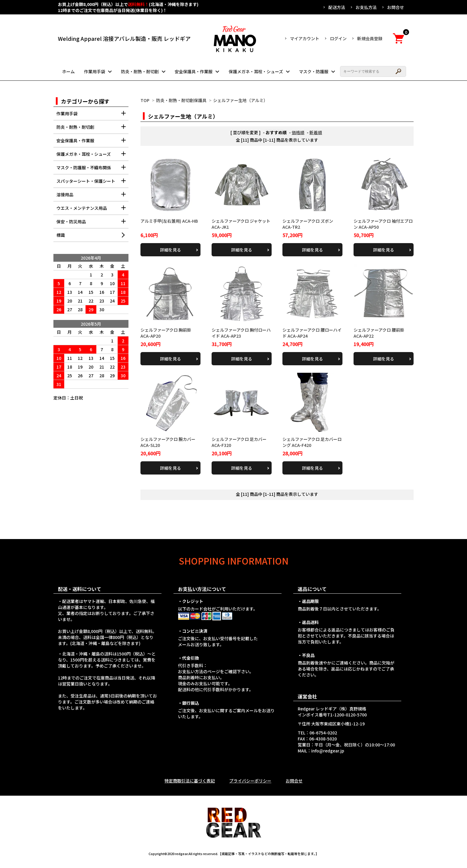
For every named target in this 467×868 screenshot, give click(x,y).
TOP (145, 100)
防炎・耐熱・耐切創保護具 (181, 100)
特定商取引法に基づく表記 (190, 781)
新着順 (316, 132)
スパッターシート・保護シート (92, 183)
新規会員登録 (370, 38)
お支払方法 (366, 7)
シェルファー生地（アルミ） (240, 100)
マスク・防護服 (314, 71)
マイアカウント (305, 38)
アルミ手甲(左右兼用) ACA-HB (169, 221)
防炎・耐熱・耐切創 (140, 71)
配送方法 (337, 7)
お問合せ (396, 7)
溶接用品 (92, 196)
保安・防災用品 (92, 223)
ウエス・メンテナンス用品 (92, 210)
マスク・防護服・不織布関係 (92, 169)
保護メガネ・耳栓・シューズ (256, 71)
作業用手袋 (95, 71)
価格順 (298, 132)
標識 (61, 235)
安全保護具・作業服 (194, 71)
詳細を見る (170, 250)
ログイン (338, 38)
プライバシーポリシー (250, 781)
